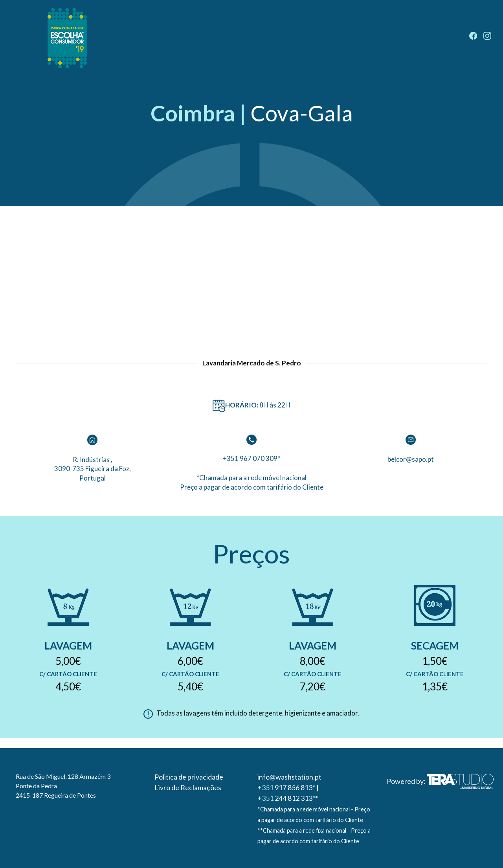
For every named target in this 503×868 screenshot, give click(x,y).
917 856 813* (286, 787)
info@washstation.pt (289, 777)
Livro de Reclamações (188, 787)
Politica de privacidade (189, 777)
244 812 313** (288, 798)
